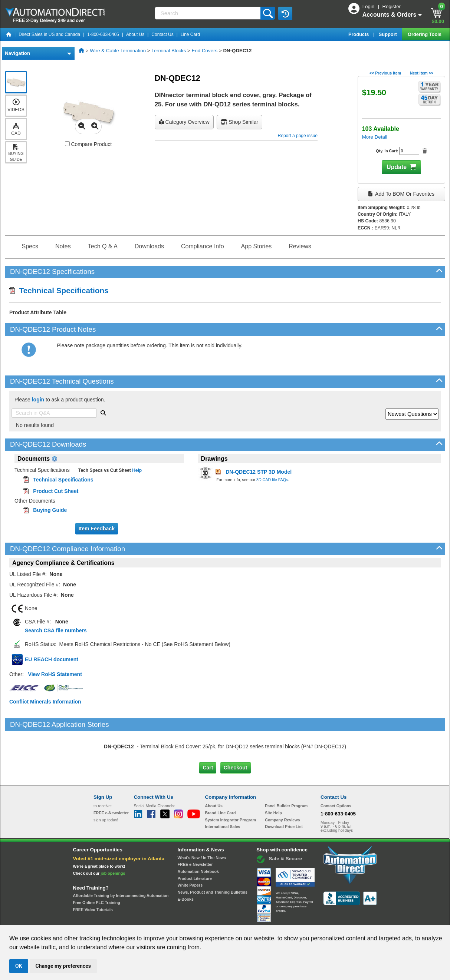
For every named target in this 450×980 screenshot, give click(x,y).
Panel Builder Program (286, 775)
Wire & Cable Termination (118, 51)
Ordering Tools (425, 34)
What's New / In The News (202, 826)
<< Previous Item (385, 73)
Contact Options (336, 775)
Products (359, 34)
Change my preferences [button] (63, 966)
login (38, 400)
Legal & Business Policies (267, 918)
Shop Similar (239, 122)
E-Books (186, 868)
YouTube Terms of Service (321, 918)
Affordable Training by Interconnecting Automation (121, 864)
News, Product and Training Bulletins (213, 861)
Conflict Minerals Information (45, 702)
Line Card (190, 34)
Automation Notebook (198, 840)
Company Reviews (282, 788)
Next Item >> (422, 73)
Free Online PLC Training (97, 871)
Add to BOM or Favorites (401, 194)
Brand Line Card (221, 782)
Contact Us (162, 34)
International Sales (223, 795)
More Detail (375, 137)
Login (369, 6)
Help (136, 470)
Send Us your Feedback (145, 918)
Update (397, 167)
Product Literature (195, 847)
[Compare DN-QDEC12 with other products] (67, 144)
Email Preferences (220, 918)
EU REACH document (52, 659)
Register (391, 6)
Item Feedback (97, 529)
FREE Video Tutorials (93, 878)
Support (389, 34)
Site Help (273, 782)
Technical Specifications (59, 290)
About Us (135, 34)
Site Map (109, 918)
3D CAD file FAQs (272, 480)
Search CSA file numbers (56, 630)
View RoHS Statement (55, 674)
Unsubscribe (185, 918)
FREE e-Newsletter (195, 833)
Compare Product (88, 144)
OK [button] (19, 966)
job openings (113, 842)
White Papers (190, 854)
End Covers (205, 51)
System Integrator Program (231, 788)
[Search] (208, 13)
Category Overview (184, 122)
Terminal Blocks (169, 51)
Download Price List (284, 795)
